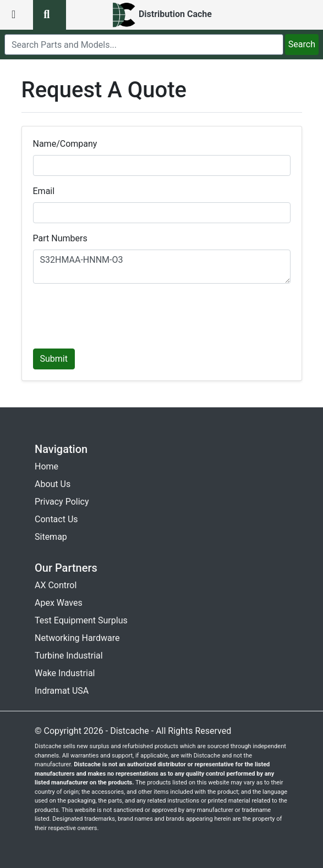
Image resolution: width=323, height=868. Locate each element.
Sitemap (51, 537)
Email (44, 191)
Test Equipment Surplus (81, 620)
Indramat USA (62, 691)
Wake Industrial (65, 673)
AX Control (56, 585)
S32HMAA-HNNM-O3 (162, 267)
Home (46, 466)
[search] (144, 45)
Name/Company (65, 144)
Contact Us (56, 519)
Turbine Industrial (69, 656)
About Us (53, 484)
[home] (161, 15)
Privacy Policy (62, 502)
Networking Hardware (77, 638)
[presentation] (117, 314)
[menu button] (17, 15)
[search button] (50, 15)
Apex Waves (59, 603)
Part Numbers (60, 238)
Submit (54, 359)
